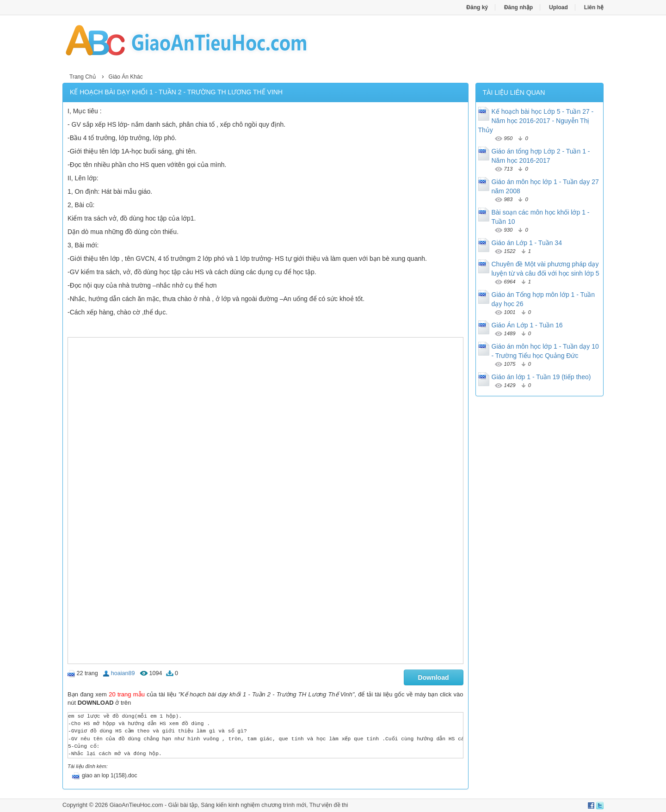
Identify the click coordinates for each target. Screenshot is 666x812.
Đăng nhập (518, 7)
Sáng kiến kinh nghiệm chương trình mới (253, 805)
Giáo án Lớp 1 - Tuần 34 (527, 243)
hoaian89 (123, 673)
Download (434, 677)
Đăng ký (477, 7)
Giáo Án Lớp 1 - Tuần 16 (527, 325)
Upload (558, 7)
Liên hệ (594, 7)
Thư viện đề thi (329, 805)
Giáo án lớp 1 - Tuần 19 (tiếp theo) (541, 377)
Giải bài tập (183, 805)
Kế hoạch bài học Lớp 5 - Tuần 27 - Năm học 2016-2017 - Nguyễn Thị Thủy (536, 121)
